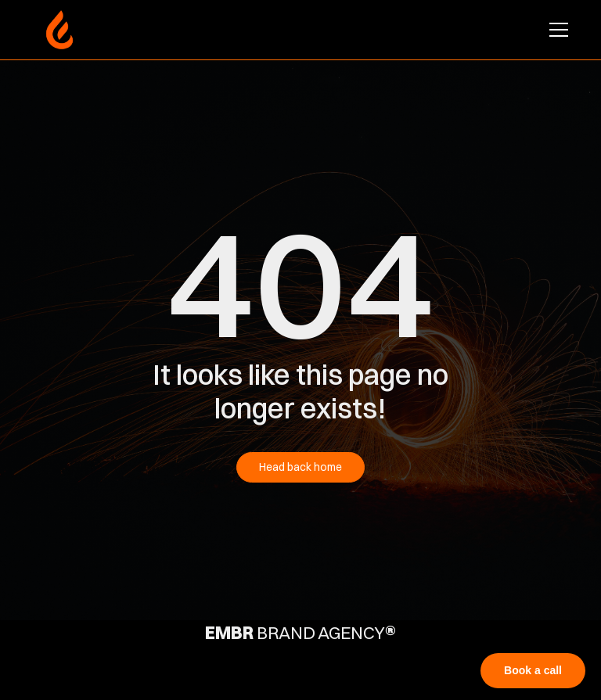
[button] (556, 30)
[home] (59, 30)
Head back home (300, 467)
